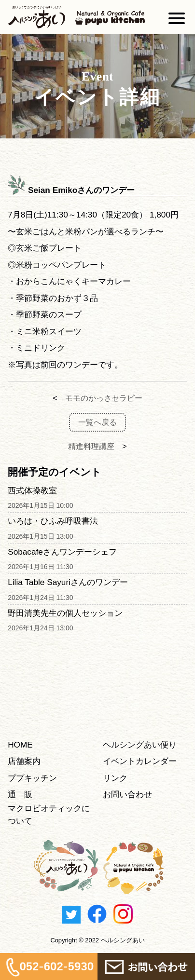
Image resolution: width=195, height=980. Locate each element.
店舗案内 (24, 761)
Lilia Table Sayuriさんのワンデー (68, 582)
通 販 (20, 794)
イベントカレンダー (140, 761)
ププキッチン (32, 778)
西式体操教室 (32, 490)
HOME (20, 745)
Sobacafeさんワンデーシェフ (62, 552)
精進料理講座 (91, 446)
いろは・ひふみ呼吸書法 (53, 521)
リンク (115, 778)
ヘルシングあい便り (140, 745)
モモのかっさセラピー (104, 398)
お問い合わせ (127, 794)
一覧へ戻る (97, 422)
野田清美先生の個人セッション (65, 613)
